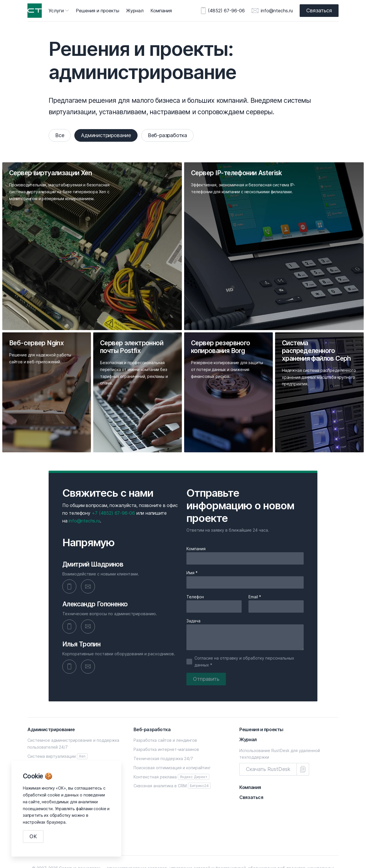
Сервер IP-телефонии (59, 732)
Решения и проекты (98, 11)
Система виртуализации (57, 723)
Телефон (195, 563)
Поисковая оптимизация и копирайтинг (172, 734)
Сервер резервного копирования (61, 759)
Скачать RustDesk (270, 736)
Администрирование (111, 135)
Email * (255, 563)
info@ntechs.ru (273, 11)
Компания (161, 11)
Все (61, 135)
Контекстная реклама (171, 743)
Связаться (317, 10)
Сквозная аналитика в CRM (172, 752)
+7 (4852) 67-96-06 (113, 478)
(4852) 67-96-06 (223, 11)
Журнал (135, 11)
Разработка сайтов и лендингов (165, 707)
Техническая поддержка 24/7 (163, 725)
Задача (193, 587)
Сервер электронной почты (55, 750)
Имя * (192, 538)
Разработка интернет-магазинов (166, 716)
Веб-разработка (176, 135)
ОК (35, 836)
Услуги (56, 11)
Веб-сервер (40, 741)
